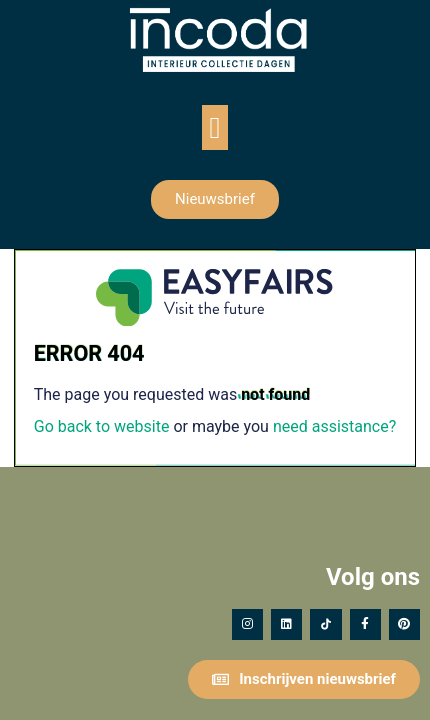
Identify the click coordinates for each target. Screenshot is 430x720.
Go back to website (102, 426)
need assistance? (334, 426)
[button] (215, 127)
